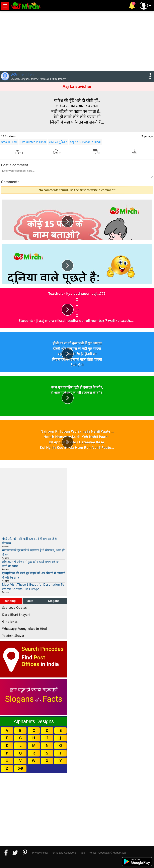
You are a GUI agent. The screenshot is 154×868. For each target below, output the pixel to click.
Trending (10, 601)
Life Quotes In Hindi (33, 142)
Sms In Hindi (9, 142)
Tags (82, 853)
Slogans (54, 601)
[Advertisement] (77, 40)
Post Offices (33, 661)
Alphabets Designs (34, 721)
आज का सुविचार (58, 142)
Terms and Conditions (64, 853)
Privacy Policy (40, 853)
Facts (30, 601)
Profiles (92, 853)
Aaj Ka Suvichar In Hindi (85, 142)
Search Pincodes (42, 649)
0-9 (20, 768)
